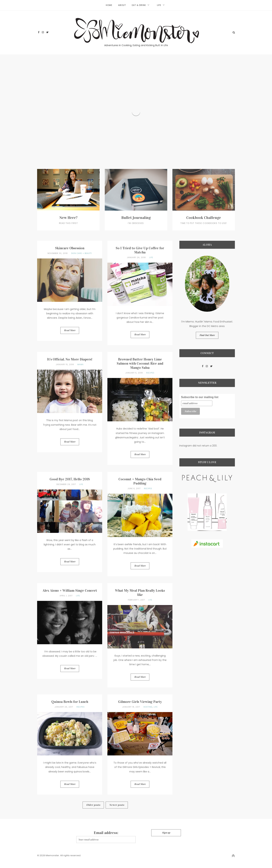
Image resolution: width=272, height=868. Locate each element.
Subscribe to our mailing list (200, 397)
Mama (80, 365)
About (122, 5)
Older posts (93, 805)
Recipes (150, 373)
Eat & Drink (139, 5)
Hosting (148, 707)
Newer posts (117, 805)
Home (109, 5)
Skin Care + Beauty (81, 253)
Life (159, 5)
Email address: (106, 833)
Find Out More (207, 335)
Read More (70, 330)
